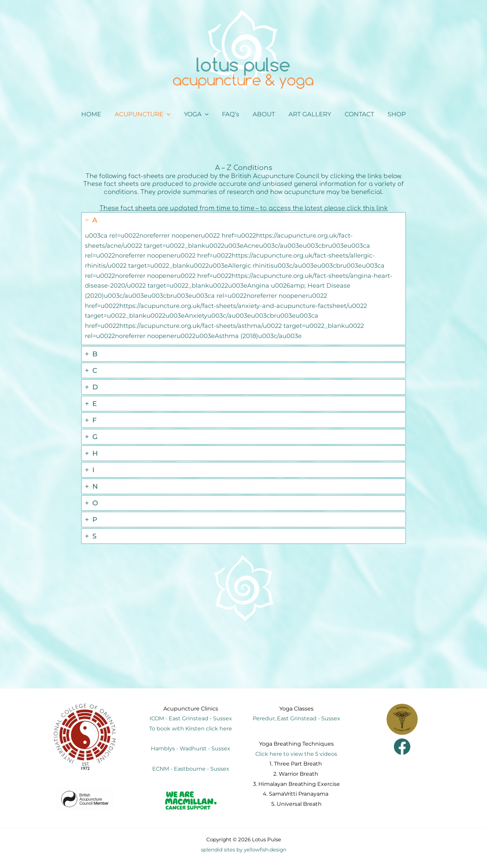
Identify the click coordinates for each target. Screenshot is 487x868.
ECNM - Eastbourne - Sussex (191, 768)
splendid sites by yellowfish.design (244, 849)
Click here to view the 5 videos (296, 754)
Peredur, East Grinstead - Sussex (296, 718)
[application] (170, 114)
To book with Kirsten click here (191, 728)
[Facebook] (402, 746)
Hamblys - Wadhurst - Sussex (191, 748)
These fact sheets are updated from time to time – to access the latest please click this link (244, 208)
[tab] (243, 278)
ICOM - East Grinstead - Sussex (191, 718)
